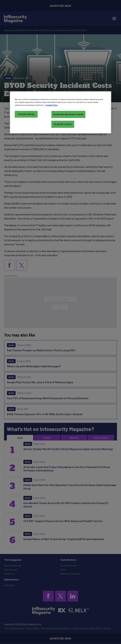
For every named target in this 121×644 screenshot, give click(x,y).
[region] (60, 112)
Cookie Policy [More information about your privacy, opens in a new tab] (52, 105)
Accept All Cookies (63, 124)
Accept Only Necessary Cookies (68, 114)
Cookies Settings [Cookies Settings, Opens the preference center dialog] (26, 114)
